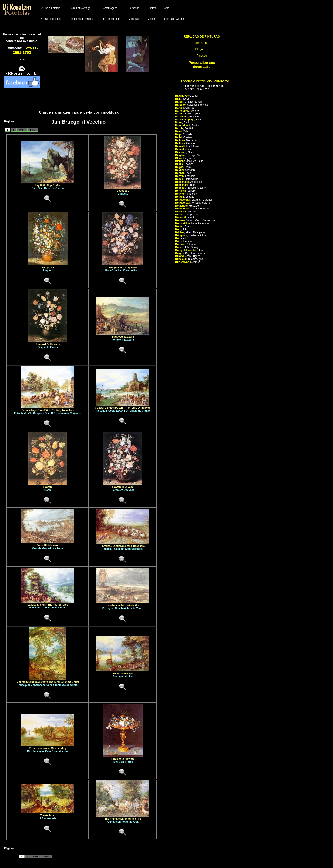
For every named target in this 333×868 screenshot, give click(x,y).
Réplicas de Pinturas (83, 19)
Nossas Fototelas (51, 19)
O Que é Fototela (51, 8)
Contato (152, 8)
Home (166, 8)
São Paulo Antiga (81, 8)
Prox (22, 130)
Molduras (134, 19)
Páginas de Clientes (174, 19)
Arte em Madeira (111, 19)
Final (33, 130)
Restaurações (109, 8)
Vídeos (152, 19)
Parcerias (134, 8)
